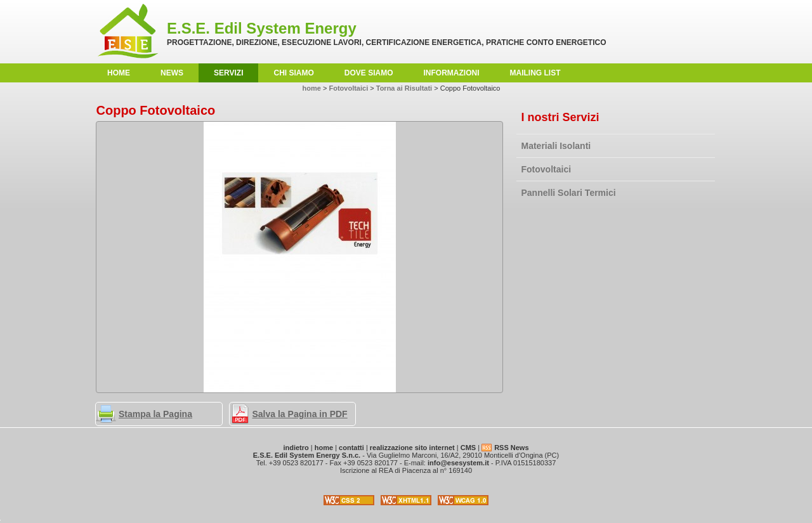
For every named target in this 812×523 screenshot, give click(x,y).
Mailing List (535, 73)
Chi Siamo (293, 73)
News (172, 73)
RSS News (511, 448)
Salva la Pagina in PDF (300, 414)
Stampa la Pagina (155, 414)
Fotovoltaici (547, 169)
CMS (468, 448)
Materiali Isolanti (556, 146)
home (119, 73)
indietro (296, 448)
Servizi (228, 73)
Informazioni (452, 73)
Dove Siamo (369, 73)
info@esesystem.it (458, 463)
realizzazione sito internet (412, 448)
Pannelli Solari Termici (569, 193)
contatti (351, 448)
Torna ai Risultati (404, 88)
